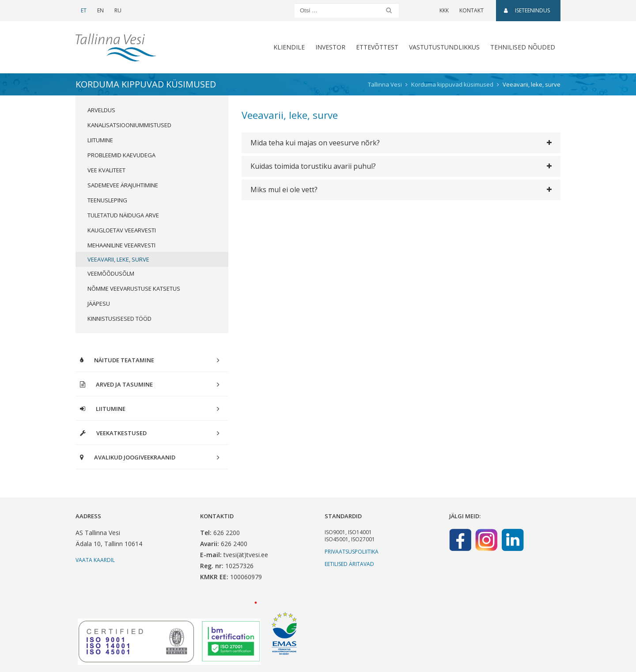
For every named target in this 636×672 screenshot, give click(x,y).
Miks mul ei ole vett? (401, 190)
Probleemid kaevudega (121, 155)
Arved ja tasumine (150, 384)
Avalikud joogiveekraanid (150, 457)
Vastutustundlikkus (444, 47)
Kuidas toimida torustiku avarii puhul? (401, 166)
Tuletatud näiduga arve (123, 215)
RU (118, 10)
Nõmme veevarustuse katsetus (134, 289)
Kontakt (471, 10)
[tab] (401, 143)
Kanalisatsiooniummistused (129, 125)
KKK (444, 10)
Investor (330, 47)
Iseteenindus (527, 10)
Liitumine (100, 140)
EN (100, 10)
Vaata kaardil (95, 560)
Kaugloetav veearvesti (122, 230)
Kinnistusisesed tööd (119, 319)
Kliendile (289, 47)
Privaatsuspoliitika (352, 552)
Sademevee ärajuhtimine (123, 185)
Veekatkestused (150, 433)
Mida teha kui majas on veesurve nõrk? (401, 143)
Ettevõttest (377, 47)
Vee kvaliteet (106, 170)
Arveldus (101, 110)
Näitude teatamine (150, 360)
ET (84, 10)
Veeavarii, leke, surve (118, 259)
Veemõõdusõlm (111, 273)
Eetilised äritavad (349, 564)
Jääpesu (99, 304)
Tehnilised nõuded (523, 47)
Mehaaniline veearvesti (121, 245)
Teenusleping (107, 200)
